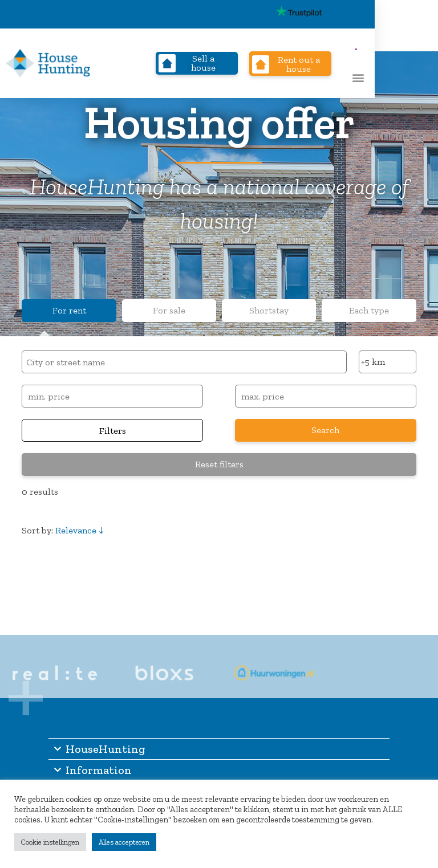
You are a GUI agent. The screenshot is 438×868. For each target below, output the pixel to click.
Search (325, 430)
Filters (113, 431)
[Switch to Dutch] (425, 14)
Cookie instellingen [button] (50, 842)
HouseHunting (97, 749)
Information (90, 770)
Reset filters (219, 464)
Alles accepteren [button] (124, 842)
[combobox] (184, 362)
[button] (416, 77)
